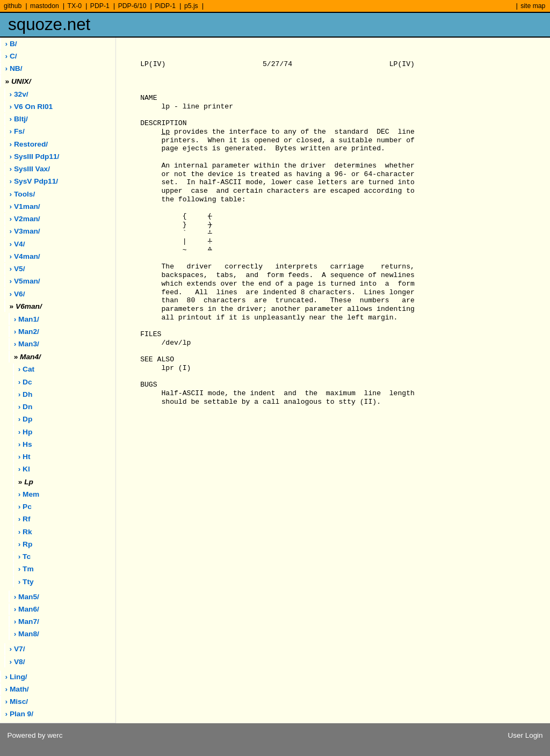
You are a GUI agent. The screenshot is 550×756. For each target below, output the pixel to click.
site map (533, 6)
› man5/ (27, 597)
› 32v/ (19, 94)
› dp (26, 419)
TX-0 (75, 6)
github (13, 6)
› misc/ (17, 702)
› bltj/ (19, 119)
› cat (26, 369)
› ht (24, 457)
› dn (26, 407)
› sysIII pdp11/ (35, 157)
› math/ (17, 689)
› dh (26, 394)
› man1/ (27, 319)
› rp (26, 544)
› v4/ (17, 244)
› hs (25, 444)
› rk (25, 532)
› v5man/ (25, 281)
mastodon (45, 6)
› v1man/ (25, 206)
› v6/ (17, 294)
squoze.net (49, 24)
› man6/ (27, 609)
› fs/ (17, 131)
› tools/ (23, 194)
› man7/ (27, 621)
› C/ (11, 56)
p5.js (191, 6)
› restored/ (29, 144)
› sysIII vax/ (30, 169)
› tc (24, 557)
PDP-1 (100, 6)
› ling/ (16, 677)
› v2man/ (25, 219)
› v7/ (17, 649)
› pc (25, 507)
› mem (29, 494)
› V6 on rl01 (31, 107)
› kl (24, 469)
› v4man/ (25, 256)
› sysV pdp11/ (34, 181)
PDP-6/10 (132, 6)
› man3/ (27, 344)
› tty (26, 582)
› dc (25, 382)
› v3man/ (25, 231)
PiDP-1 (165, 6)
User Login (526, 735)
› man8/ (27, 634)
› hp (26, 432)
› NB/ (14, 68)
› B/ (11, 44)
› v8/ (17, 662)
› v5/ (17, 269)
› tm (26, 569)
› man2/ (27, 332)
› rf (24, 519)
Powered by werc (35, 735)
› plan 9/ (19, 714)
